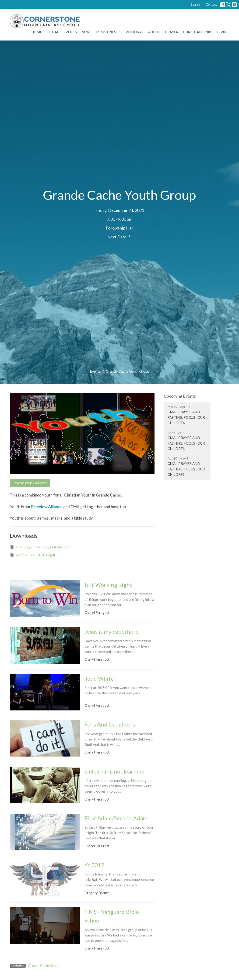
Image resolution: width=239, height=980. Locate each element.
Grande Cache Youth (44, 966)
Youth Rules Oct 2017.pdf (33, 555)
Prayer (172, 32)
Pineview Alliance (47, 507)
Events (70, 32)
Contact (211, 4)
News (86, 32)
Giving (223, 32)
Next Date (119, 237)
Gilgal (53, 32)
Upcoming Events (180, 396)
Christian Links (198, 32)
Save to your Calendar (30, 483)
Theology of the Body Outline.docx (40, 547)
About (154, 32)
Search (195, 4)
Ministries (106, 32)
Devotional (132, 32)
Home (37, 32)
